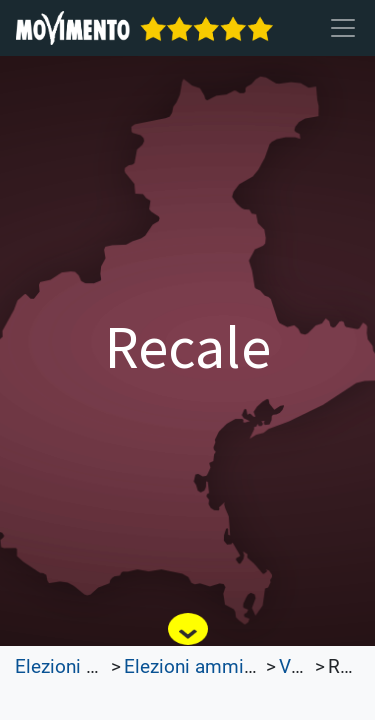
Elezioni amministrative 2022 (247, 667)
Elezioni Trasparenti (97, 667)
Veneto (308, 667)
